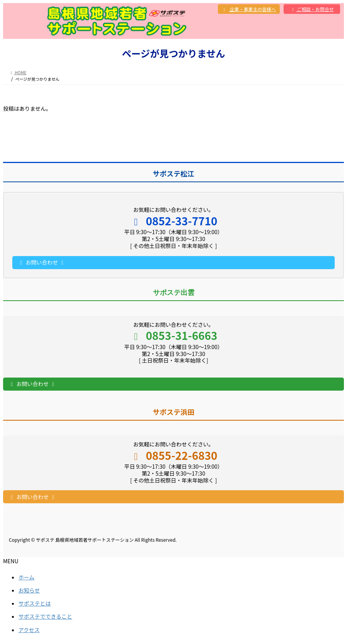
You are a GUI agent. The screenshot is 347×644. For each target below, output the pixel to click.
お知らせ (29, 590)
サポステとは (35, 603)
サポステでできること (45, 616)
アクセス (29, 630)
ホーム (27, 577)
